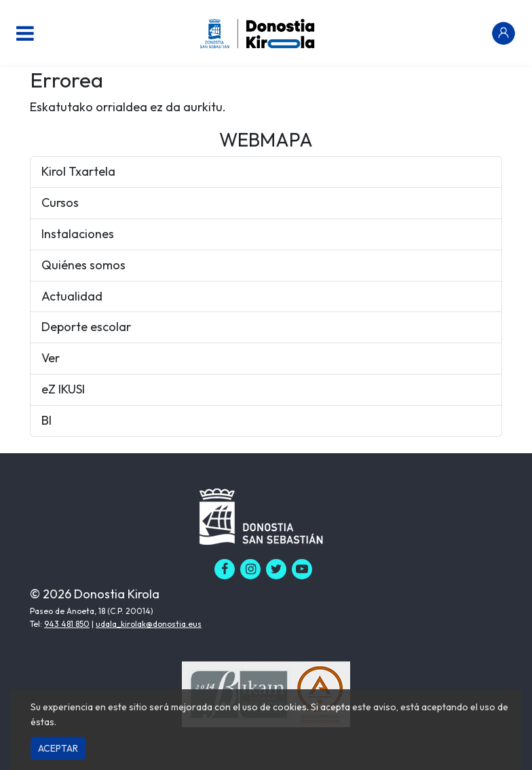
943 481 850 (67, 624)
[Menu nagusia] (25, 33)
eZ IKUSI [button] (63, 389)
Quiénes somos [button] (83, 265)
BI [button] (46, 420)
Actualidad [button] (72, 296)
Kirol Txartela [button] (78, 171)
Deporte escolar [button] (86, 327)
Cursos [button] (60, 203)
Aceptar (58, 748)
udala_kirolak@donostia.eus (149, 624)
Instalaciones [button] (78, 234)
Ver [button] (51, 358)
